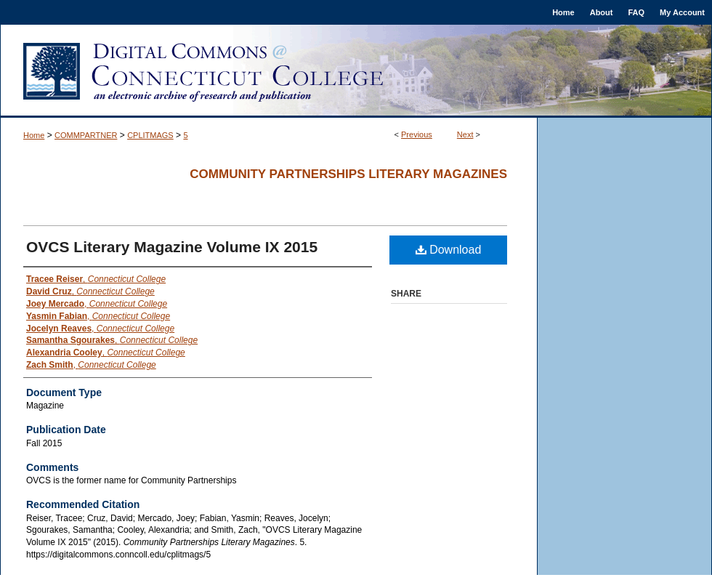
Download (449, 250)
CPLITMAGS (150, 135)
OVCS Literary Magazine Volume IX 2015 (172, 247)
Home (34, 135)
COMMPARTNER (86, 135)
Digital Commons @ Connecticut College (356, 71)
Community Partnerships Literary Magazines (348, 174)
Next (465, 134)
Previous (417, 134)
